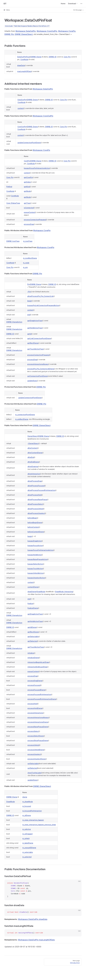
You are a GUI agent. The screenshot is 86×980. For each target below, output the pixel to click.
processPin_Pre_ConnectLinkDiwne (41, 369)
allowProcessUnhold (35, 509)
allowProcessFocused (36, 486)
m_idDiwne (27, 815)
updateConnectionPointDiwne (29, 143)
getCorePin (28, 177)
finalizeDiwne (33, 608)
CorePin (27, 161)
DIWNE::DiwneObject (24, 34)
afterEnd (31, 457)
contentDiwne (33, 587)
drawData (21, 65)
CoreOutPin (22, 127)
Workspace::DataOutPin (26, 31)
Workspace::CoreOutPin (47, 31)
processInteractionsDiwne (38, 722)
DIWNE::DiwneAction (14, 322)
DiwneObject (33, 436)
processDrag (29, 224)
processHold (32, 704)
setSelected (32, 768)
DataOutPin (22, 100)
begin (30, 301)
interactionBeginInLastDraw (38, 662)
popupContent (30, 212)
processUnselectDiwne (37, 759)
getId (29, 334)
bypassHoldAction (35, 555)
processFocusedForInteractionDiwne (42, 699)
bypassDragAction (35, 541)
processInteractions (35, 713)
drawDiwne (32, 592)
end (29, 315)
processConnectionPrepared (35, 220)
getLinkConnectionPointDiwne (39, 338)
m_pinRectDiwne (22, 419)
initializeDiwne (33, 658)
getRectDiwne (33, 343)
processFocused (34, 685)
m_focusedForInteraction (32, 811)
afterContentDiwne (35, 453)
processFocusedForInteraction (39, 694)
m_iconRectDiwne (30, 258)
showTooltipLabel (34, 773)
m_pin (25, 267)
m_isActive (27, 829)
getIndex (27, 182)
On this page (78, 10)
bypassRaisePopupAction (37, 559)
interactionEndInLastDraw (37, 667)
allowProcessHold (35, 495)
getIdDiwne (32, 627)
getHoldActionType (35, 328)
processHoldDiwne (35, 708)
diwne (25, 797)
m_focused (27, 806)
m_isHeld (26, 838)
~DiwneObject (33, 443)
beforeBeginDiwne (35, 523)
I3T (5, 4)
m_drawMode (28, 802)
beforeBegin (32, 518)
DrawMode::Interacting (64, 592)
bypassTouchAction (35, 569)
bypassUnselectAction (36, 578)
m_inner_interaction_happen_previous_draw (39, 825)
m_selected (27, 857)
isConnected (29, 208)
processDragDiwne (35, 681)
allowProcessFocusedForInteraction (41, 490)
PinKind (9, 187)
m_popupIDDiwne (29, 848)
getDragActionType (35, 321)
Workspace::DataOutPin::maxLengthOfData (36, 940)
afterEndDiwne (33, 462)
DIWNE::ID (53, 57)
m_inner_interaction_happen (33, 820)
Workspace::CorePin (67, 31)
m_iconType (28, 241)
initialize (31, 653)
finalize (30, 603)
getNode (27, 191)
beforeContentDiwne (36, 532)
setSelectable (33, 764)
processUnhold (33, 745)
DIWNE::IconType (13, 241)
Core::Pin (67, 57)
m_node (26, 263)
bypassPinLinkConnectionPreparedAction (43, 305)
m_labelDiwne (28, 843)
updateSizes (32, 381)
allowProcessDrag (35, 481)
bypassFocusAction (35, 546)
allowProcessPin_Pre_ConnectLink (40, 296)
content (21, 108)
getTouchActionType (35, 349)
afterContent (33, 448)
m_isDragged (27, 834)
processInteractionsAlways (38, 364)
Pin (28, 284)
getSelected (32, 641)
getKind (27, 187)
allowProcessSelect (35, 504)
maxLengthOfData (24, 71)
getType (27, 203)
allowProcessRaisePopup (37, 499)
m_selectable (28, 852)
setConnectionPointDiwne (37, 376)
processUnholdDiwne (36, 750)
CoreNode (24, 59)
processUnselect (34, 754)
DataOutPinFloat (24, 57)
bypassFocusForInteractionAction (37, 168)
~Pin (29, 292)
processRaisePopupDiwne (38, 727)
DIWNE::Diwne (36, 57)
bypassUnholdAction (35, 573)
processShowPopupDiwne (38, 741)
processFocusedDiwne (36, 690)
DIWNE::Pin (9, 34)
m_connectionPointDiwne (25, 415)
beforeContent (33, 527)
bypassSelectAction (35, 564)
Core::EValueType (13, 203)
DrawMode (41, 592)
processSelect (33, 731)
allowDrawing (33, 466)
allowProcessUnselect (36, 513)
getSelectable (33, 637)
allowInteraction (34, 474)
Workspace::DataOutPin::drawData (33, 919)
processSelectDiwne (36, 736)
